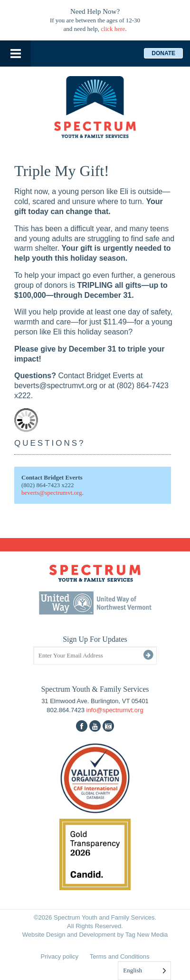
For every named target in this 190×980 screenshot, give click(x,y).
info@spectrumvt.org (115, 710)
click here (113, 29)
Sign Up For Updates (95, 639)
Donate (163, 53)
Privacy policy (60, 956)
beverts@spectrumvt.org (52, 493)
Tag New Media (147, 935)
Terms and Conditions (120, 956)
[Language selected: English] (144, 971)
